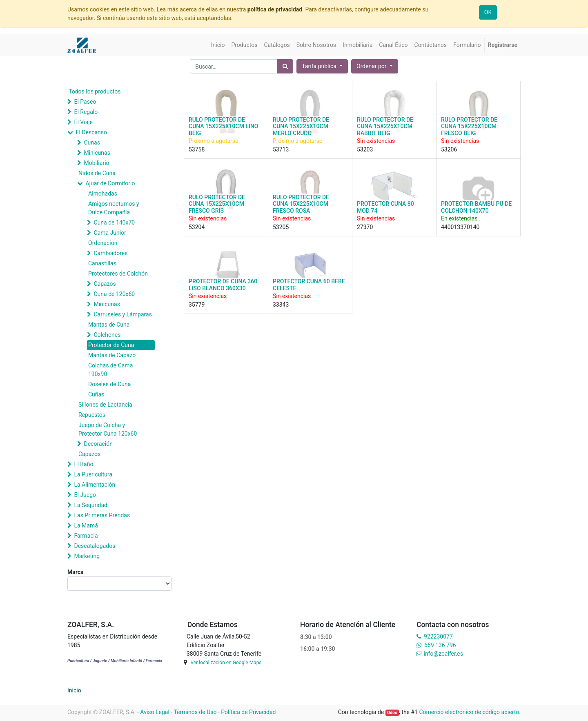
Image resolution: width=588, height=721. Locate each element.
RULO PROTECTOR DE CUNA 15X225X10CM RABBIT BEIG (385, 127)
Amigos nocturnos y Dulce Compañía (114, 208)
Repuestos (92, 415)
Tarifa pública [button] (320, 66)
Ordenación (103, 243)
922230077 (438, 636)
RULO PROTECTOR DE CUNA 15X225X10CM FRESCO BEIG (469, 127)
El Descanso (91, 132)
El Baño (84, 464)
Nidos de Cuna (97, 173)
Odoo (392, 713)
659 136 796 (440, 645)
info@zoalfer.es (443, 654)
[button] (375, 66)
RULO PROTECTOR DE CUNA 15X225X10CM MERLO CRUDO (301, 127)
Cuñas (96, 394)
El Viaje (83, 122)
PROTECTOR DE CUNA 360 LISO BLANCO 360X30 (223, 285)
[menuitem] (218, 45)
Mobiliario (96, 163)
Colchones (107, 335)
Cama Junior (110, 233)
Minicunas (97, 153)
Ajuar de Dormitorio (110, 183)
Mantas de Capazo (112, 355)
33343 (281, 305)
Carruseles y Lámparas (122, 314)
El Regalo (86, 112)
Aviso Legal (155, 712)
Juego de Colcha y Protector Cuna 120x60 (108, 429)
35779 (197, 305)
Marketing (87, 556)
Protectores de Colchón (118, 274)
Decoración (98, 444)
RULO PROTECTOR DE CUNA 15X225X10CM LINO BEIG (223, 127)
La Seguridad (91, 505)
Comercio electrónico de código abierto (469, 712)
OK (488, 12)
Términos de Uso (195, 712)
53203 (365, 149)
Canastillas (102, 263)
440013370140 (460, 227)
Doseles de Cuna (109, 384)
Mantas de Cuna (109, 325)
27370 (365, 227)
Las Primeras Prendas (102, 515)
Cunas (92, 142)
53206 (449, 149)
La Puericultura (93, 474)
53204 (197, 227)
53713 (281, 149)
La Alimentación (95, 485)
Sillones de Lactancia (105, 405)
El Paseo (85, 102)
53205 (281, 227)
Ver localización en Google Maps (226, 663)
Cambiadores (110, 253)
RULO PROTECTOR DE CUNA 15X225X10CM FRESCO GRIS (217, 204)
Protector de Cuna (111, 345)
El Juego (85, 495)
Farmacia (86, 536)
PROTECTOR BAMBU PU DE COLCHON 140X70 (476, 207)
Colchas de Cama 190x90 (110, 370)
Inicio (74, 690)
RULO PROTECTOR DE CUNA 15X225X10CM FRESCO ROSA (301, 204)
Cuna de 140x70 (114, 223)
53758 (197, 149)
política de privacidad (275, 9)
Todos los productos (95, 91)
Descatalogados (95, 546)
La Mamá (86, 525)
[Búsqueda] (285, 66)
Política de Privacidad (248, 712)
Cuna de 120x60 (114, 294)
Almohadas (103, 194)
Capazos (105, 284)
